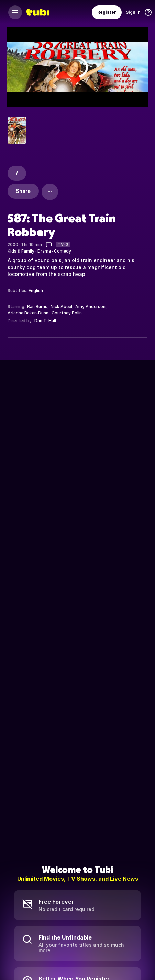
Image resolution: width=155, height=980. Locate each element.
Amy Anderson (90, 307)
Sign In (133, 12)
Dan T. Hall (45, 321)
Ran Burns (37, 307)
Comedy (63, 251)
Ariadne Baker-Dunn (28, 313)
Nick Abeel (61, 307)
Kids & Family (21, 251)
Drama (44, 251)
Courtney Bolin (67, 313)
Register (107, 12)
